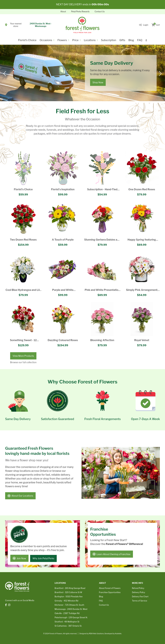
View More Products (23, 356)
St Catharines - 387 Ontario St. (68, 625)
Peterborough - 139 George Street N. (71, 617)
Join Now (20, 558)
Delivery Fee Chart (140, 596)
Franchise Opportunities (110, 592)
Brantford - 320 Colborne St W (68, 592)
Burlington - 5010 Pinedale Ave (69, 596)
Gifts (122, 40)
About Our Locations (21, 496)
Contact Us (100, 12)
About (63, 12)
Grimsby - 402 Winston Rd (66, 600)
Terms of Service (140, 600)
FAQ (140, 40)
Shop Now (98, 82)
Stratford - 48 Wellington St (67, 621)
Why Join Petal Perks (44, 558)
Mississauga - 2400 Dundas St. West (71, 609)
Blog (131, 40)
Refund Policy (138, 588)
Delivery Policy (138, 592)
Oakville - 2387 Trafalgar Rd (67, 613)
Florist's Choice (27, 40)
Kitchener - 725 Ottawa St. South (69, 604)
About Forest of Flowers (110, 588)
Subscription (109, 40)
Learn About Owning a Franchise (112, 554)
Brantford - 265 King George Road (70, 588)
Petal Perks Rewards (80, 12)
